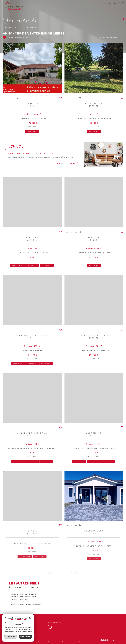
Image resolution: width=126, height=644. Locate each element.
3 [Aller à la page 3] (63, 573)
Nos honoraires (44, 641)
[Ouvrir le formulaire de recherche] (111, 3)
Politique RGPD (80, 641)
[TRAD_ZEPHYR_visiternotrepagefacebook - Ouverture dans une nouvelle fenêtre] (50, 627)
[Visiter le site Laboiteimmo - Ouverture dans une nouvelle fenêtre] (107, 641)
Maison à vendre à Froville (20, 602)
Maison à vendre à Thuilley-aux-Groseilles (26, 605)
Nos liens (73, 641)
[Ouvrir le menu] (123, 3)
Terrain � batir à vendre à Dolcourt (24, 597)
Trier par (102, 37)
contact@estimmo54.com (19, 629)
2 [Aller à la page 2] (59, 573)
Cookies (87, 641)
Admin (68, 641)
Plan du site (52, 641)
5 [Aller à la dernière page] (72, 573)
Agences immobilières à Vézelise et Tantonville (19, 28)
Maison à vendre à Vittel (20, 599)
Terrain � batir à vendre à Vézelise (24, 594)
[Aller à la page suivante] (76, 573)
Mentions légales (61, 641)
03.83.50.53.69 (16, 627)
